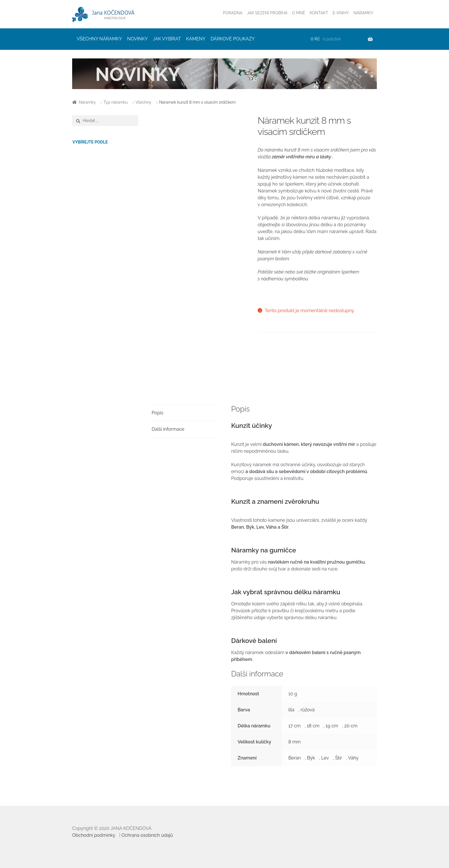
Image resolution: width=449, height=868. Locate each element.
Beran (295, 758)
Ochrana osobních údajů (147, 835)
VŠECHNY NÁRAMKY (99, 39)
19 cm (332, 726)
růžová (308, 710)
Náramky (87, 102)
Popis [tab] (157, 413)
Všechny (143, 102)
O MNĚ (299, 13)
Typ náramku (116, 102)
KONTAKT (319, 13)
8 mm (295, 742)
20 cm (351, 726)
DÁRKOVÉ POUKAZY (233, 39)
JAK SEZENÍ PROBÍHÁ (267, 13)
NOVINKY (137, 39)
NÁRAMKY (364, 13)
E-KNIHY (341, 13)
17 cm (295, 726)
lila (291, 710)
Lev (325, 758)
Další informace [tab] (168, 429)
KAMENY (196, 39)
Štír (338, 758)
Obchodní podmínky (94, 835)
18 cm (313, 726)
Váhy (353, 758)
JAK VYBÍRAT (167, 39)
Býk (311, 758)
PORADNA (233, 13)
